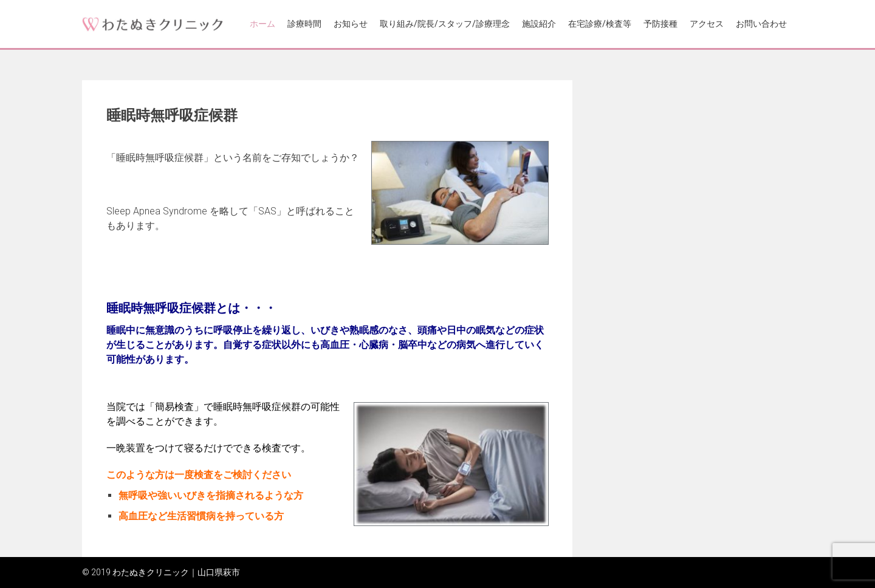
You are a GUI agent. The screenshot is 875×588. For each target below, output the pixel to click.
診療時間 (304, 24)
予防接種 (661, 24)
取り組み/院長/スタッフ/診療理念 (445, 24)
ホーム (262, 24)
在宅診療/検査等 (600, 24)
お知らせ (351, 24)
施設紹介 (539, 24)
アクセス (707, 24)
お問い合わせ (761, 24)
